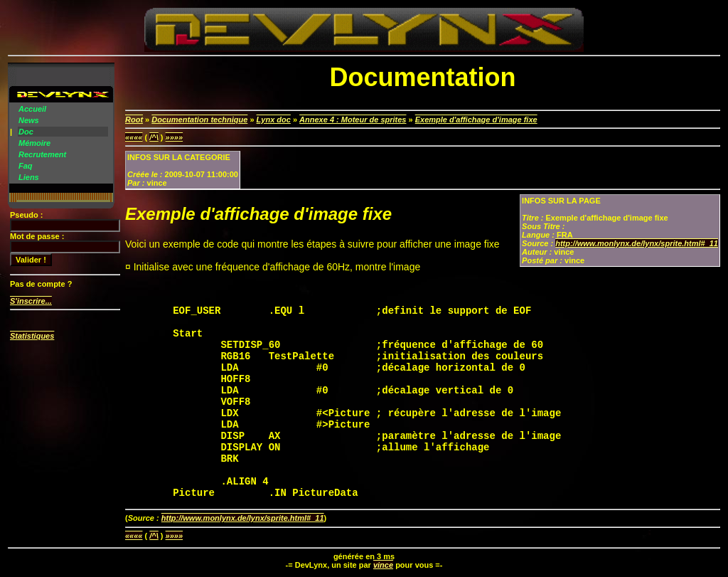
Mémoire (34, 143)
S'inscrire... (31, 301)
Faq (26, 166)
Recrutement (42, 154)
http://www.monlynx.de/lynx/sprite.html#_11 (637, 243)
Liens (29, 177)
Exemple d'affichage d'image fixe (476, 120)
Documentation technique (199, 120)
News (29, 120)
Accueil (32, 109)
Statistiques (32, 336)
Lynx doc (274, 120)
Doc (26, 132)
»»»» (174, 137)
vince (383, 565)
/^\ (154, 137)
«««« (134, 137)
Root (134, 120)
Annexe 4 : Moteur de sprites (353, 120)
